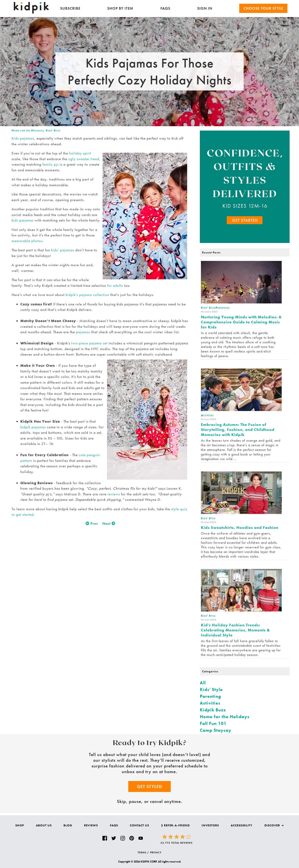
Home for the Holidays (28, 130)
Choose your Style (263, 8)
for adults (115, 285)
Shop (20, 825)
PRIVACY (156, 852)
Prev (92, 523)
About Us (44, 825)
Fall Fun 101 (213, 723)
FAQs (165, 8)
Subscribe (70, 8)
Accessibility (242, 825)
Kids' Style (53, 130)
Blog (68, 825)
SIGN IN (205, 8)
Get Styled (149, 787)
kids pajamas (23, 220)
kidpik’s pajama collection (87, 295)
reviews (114, 494)
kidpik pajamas (33, 427)
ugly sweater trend (84, 159)
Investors (210, 825)
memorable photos (27, 241)
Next (109, 523)
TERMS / (143, 852)
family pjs (51, 164)
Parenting (210, 696)
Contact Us (139, 825)
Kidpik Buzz (213, 710)
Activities (210, 703)
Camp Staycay (216, 730)
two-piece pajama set (89, 343)
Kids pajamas (23, 138)
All (203, 683)
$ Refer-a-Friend (175, 825)
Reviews (91, 825)
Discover (274, 825)
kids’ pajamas (63, 250)
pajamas (83, 332)
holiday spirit (80, 153)
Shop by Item (120, 8)
